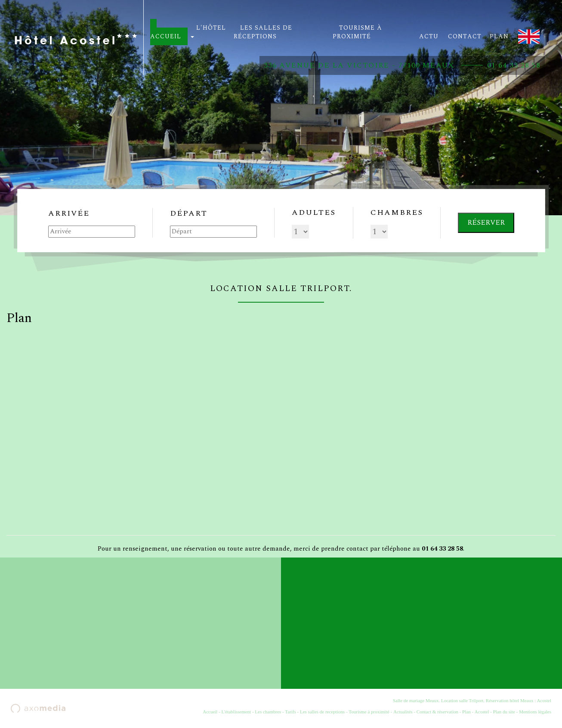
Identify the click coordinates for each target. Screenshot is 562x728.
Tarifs (290, 712)
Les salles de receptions (322, 712)
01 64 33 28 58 (514, 65)
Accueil (210, 712)
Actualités (403, 712)
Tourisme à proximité (369, 712)
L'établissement (236, 712)
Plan (466, 712)
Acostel (482, 712)
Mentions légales (535, 712)
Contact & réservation (437, 712)
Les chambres (268, 712)
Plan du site (504, 712)
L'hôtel (208, 31)
